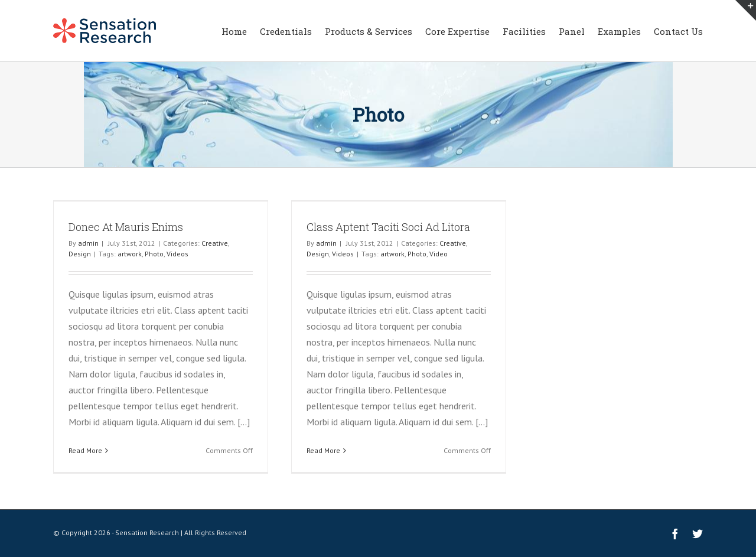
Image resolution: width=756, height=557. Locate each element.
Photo (154, 254)
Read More (85, 450)
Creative (215, 243)
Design (80, 254)
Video (439, 254)
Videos (177, 254)
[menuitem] (241, 31)
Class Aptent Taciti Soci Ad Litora (388, 227)
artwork (130, 254)
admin (88, 243)
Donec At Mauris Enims (126, 227)
